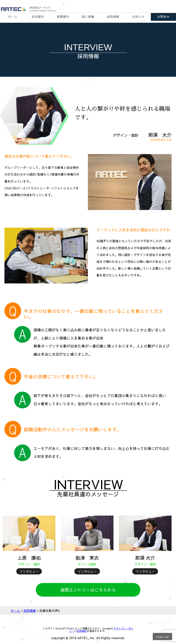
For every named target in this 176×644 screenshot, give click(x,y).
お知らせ (138, 17)
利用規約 (82, 631)
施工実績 (88, 17)
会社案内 (38, 17)
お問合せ (163, 17)
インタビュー (29, 571)
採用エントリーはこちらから (88, 590)
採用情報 (113, 17)
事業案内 (63, 17)
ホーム (13, 17)
